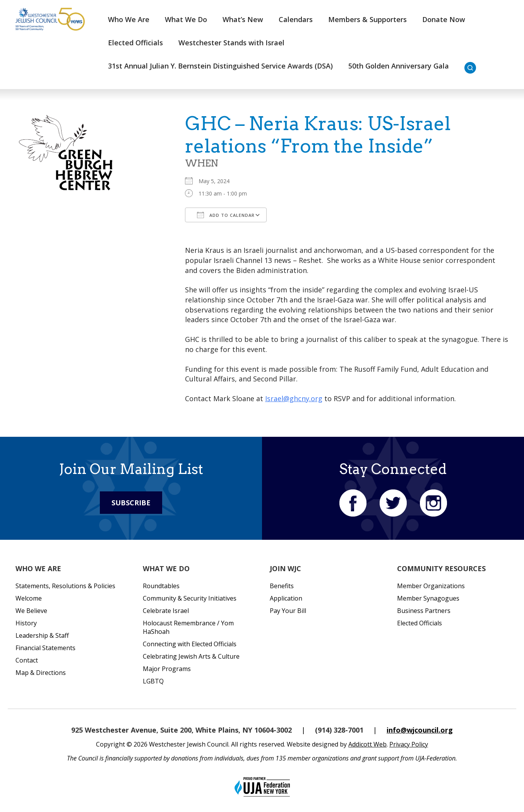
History (26, 623)
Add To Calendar (226, 215)
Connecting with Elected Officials (190, 644)
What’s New (243, 19)
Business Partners (424, 611)
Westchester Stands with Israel (231, 43)
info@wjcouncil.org (420, 730)
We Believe (31, 611)
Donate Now (444, 19)
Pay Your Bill (288, 611)
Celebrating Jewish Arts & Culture (191, 656)
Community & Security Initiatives (190, 598)
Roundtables (161, 586)
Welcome (29, 598)
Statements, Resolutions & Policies (65, 586)
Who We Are (129, 19)
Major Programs (167, 669)
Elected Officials (135, 43)
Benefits (282, 586)
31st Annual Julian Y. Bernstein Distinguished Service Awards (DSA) (220, 66)
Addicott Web (367, 744)
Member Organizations (431, 586)
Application (286, 598)
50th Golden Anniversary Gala (399, 66)
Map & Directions (41, 673)
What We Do (186, 19)
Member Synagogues (428, 598)
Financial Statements (45, 648)
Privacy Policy (409, 744)
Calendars (296, 19)
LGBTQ (153, 681)
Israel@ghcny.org (294, 398)
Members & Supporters (367, 19)
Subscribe (131, 503)
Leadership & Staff (42, 635)
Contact (27, 660)
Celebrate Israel (166, 611)
